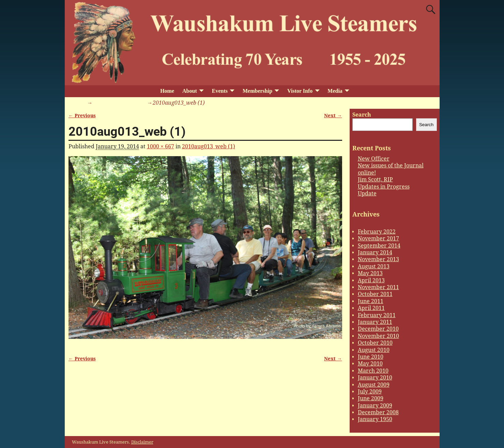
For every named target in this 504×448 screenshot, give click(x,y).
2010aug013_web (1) (119, 103)
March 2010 (373, 371)
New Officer (374, 159)
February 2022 (377, 232)
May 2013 (370, 273)
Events (220, 91)
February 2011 (377, 315)
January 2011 (375, 322)
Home (167, 91)
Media (335, 91)
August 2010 (374, 350)
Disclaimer (142, 442)
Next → (333, 116)
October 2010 (375, 343)
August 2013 (374, 266)
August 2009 (374, 385)
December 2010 (378, 329)
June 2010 (371, 357)
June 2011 (371, 301)
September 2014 (379, 246)
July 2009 (370, 392)
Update (367, 193)
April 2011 (371, 308)
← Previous (82, 116)
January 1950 (375, 419)
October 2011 (375, 294)
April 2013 (371, 280)
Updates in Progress (384, 187)
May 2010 (370, 364)
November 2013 (378, 259)
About (190, 91)
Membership (257, 91)
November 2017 (378, 238)
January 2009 (375, 406)
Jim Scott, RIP (375, 180)
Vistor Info (300, 91)
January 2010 (375, 378)
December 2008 (378, 412)
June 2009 (371, 398)
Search (362, 115)
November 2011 (378, 287)
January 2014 (375, 252)
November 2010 (378, 336)
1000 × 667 (161, 146)
